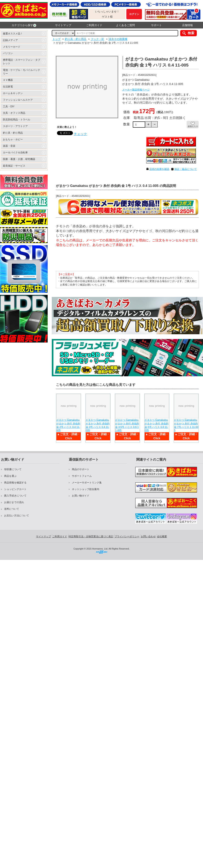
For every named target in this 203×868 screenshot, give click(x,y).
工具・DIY (9, 107)
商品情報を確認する (15, 483)
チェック (80, 134)
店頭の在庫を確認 (159, 169)
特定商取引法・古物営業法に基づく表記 (91, 536)
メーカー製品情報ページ (136, 90)
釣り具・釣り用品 (13, 133)
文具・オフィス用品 (14, 113)
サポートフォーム (82, 476)
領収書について (13, 469)
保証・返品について (186, 169)
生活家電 (8, 87)
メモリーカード (12, 47)
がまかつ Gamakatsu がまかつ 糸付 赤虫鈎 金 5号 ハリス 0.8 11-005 (156, 425)
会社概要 (162, 536)
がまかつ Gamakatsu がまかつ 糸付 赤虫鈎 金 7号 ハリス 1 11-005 (186, 425)
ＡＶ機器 (8, 80)
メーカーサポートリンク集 (87, 483)
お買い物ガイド (81, 496)
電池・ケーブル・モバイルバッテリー (22, 72)
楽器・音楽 (9, 146)
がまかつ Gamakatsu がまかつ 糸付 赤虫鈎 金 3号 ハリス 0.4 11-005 (98, 425)
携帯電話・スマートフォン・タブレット (22, 62)
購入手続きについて (15, 496)
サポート (156, 25)
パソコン (8, 53)
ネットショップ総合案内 (86, 489)
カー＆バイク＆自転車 (15, 153)
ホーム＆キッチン (13, 93)
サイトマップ (63, 25)
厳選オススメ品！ (13, 34)
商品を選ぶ (10, 476)
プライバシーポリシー (127, 536)
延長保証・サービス (14, 166)
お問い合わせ (148, 536)
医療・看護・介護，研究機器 (19, 159)
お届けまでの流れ (14, 502)
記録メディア (10, 40)
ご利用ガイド (94, 25)
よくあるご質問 (125, 25)
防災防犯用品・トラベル (17, 120)
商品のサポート (81, 469)
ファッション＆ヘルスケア (18, 100)
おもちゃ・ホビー (13, 139)
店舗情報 (187, 25)
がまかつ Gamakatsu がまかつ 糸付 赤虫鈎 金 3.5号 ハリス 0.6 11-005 (127, 425)
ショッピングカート (15, 489)
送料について (12, 509)
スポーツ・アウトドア (15, 126)
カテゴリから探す (24, 25)
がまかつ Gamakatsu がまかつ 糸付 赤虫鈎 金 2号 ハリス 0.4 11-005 (68, 425)
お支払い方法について (17, 516)
